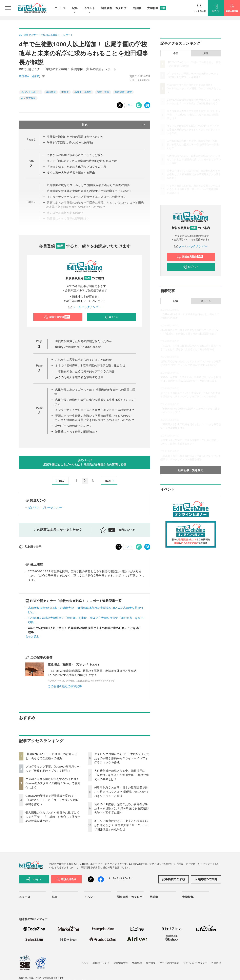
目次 (114, 125)
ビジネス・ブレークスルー (45, 507)
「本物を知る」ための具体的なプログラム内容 (77, 167)
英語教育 (51, 92)
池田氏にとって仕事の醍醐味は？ (76, 432)
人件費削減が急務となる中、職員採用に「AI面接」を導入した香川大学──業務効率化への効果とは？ (122, 775)
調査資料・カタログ (114, 8)
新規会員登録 (57, 317)
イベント (89, 8)
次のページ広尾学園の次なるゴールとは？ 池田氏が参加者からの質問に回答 (85, 462)
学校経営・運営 (123, 92)
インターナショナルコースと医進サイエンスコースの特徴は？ (95, 410)
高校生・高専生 (83, 92)
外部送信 (216, 963)
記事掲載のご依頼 (174, 879)
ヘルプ (85, 963)
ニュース (60, 8)
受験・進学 (103, 92)
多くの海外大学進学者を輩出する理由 (71, 173)
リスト (129, 105)
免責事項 (137, 963)
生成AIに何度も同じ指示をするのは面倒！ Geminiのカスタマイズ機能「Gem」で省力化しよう (53, 783)
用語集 (137, 8)
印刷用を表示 (30, 547)
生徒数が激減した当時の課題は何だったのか (75, 137)
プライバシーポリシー (195, 963)
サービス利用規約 (169, 963)
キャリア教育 (28, 98)
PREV (59, 481)
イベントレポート (31, 92)
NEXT (110, 481)
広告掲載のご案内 (206, 879)
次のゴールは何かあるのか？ (74, 426)
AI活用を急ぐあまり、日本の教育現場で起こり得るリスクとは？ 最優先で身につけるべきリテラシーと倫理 (121, 792)
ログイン (111, 317)
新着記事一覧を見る (191, 470)
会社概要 (151, 963)
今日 (176, 53)
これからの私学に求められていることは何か (75, 155)
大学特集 (157, 8)
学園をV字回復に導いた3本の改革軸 (70, 143)
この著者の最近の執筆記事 (65, 686)
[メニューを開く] (8, 8)
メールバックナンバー (85, 307)
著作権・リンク (101, 963)
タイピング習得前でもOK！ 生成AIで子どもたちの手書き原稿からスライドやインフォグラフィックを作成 (122, 758)
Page (31, 140)
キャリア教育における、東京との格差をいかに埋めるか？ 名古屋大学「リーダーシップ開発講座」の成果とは (121, 825)
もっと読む (32, 636)
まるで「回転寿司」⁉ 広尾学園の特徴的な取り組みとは (82, 161)
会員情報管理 (121, 963)
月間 (206, 53)
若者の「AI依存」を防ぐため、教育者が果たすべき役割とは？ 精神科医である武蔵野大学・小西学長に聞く (121, 808)
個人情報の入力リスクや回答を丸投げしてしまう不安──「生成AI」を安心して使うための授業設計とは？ (53, 817)
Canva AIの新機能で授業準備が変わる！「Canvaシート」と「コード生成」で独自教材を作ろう (52, 800)
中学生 (65, 92)
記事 (75, 8)
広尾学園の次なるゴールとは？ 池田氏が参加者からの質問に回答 (88, 185)
